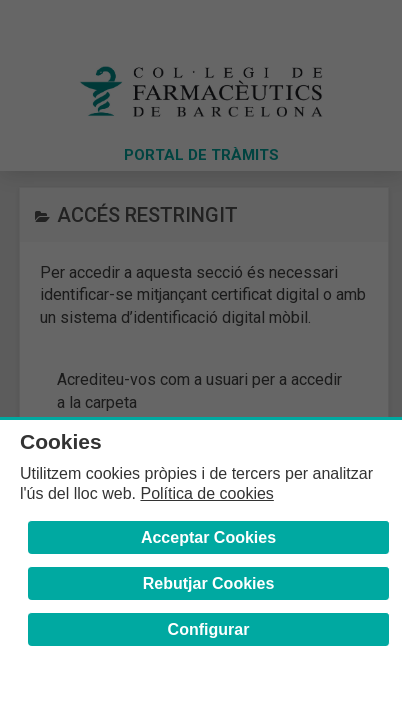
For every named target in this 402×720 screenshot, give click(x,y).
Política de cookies (206, 493)
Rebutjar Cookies (209, 583)
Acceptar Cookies (208, 537)
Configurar (209, 629)
